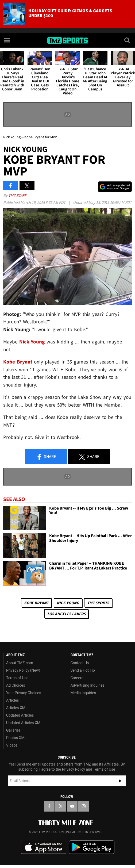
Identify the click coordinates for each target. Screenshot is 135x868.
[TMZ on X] (61, 806)
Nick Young (68, 603)
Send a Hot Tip (83, 670)
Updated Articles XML (24, 723)
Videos (12, 745)
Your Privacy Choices (24, 693)
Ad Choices (16, 685)
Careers (77, 678)
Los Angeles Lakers (66, 614)
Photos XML (16, 738)
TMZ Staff (17, 195)
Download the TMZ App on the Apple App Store (44, 847)
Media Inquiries (83, 693)
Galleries (13, 730)
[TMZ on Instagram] (84, 806)
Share (46, 457)
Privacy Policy (74, 769)
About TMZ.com (20, 663)
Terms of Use (17, 678)
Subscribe (120, 781)
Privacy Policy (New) (23, 670)
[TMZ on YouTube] (72, 806)
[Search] (128, 40)
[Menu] (7, 40)
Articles (13, 700)
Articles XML (17, 708)
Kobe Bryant (36, 603)
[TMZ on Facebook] (49, 806)
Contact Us (80, 663)
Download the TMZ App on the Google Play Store (92, 847)
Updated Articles (20, 715)
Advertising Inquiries (88, 685)
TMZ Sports (98, 603)
